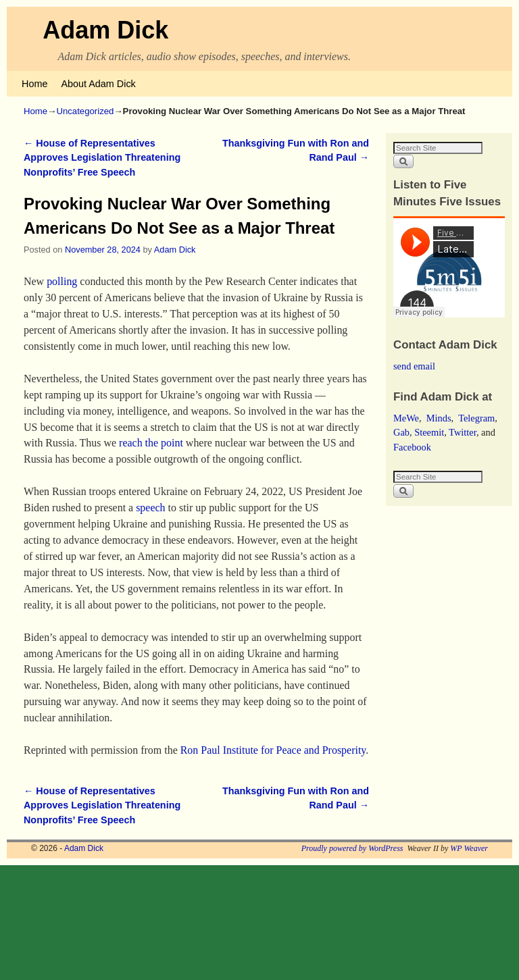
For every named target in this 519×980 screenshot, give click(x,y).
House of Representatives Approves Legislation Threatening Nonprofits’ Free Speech (102, 158)
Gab (401, 432)
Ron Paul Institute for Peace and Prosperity (273, 750)
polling (62, 281)
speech (150, 508)
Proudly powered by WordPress (352, 848)
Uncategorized (85, 111)
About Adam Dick (98, 84)
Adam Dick (105, 30)
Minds (439, 418)
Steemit (429, 432)
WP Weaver (469, 848)
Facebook (412, 447)
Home (34, 84)
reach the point (151, 443)
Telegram (476, 418)
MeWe (406, 418)
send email (414, 366)
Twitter (463, 432)
